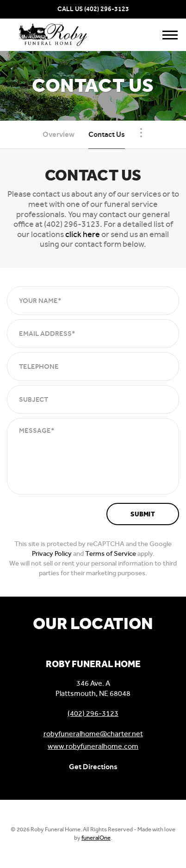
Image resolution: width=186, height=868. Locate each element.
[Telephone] (93, 366)
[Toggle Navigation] (141, 133)
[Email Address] (93, 334)
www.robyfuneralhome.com (93, 746)
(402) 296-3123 (107, 9)
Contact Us (107, 134)
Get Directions (93, 767)
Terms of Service (111, 553)
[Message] (93, 456)
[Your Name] (93, 301)
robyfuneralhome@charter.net (93, 734)
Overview (59, 134)
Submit (143, 514)
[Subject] (93, 399)
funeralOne (96, 838)
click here (83, 234)
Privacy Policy (52, 553)
